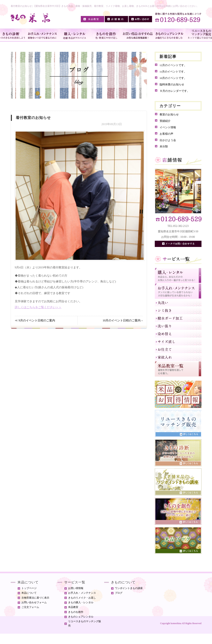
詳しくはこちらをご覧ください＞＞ (38, 307)
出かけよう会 (168, 140)
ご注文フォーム (30, 607)
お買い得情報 (76, 588)
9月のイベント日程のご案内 (37, 320)
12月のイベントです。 (173, 65)
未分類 (164, 146)
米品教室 (73, 607)
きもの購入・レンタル (81, 602)
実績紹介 (165, 121)
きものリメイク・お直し (82, 598)
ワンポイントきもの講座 (129, 588)
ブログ (119, 593)
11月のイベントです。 (173, 72)
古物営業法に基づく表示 (35, 598)
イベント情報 (168, 127)
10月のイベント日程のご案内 (122, 320)
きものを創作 (76, 612)
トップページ (29, 588)
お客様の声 (166, 134)
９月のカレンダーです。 (175, 91)
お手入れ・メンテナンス (82, 593)
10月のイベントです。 (173, 78)
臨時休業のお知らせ (172, 84)
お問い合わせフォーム (34, 602)
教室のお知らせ (169, 115)
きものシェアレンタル (81, 617)
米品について (29, 593)
